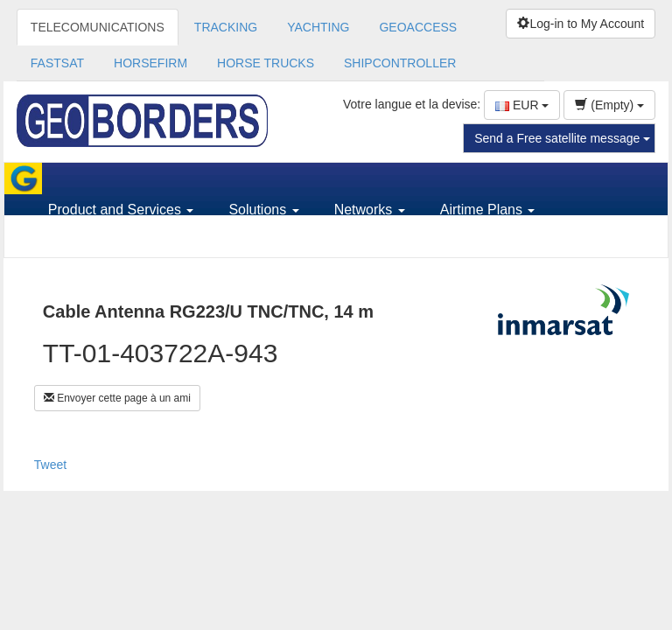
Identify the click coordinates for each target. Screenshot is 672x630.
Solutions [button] (263, 210)
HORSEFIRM (150, 63)
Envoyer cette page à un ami (117, 398)
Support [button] (79, 241)
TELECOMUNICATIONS (98, 27)
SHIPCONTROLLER (400, 63)
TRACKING (226, 27)
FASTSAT (57, 63)
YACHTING (318, 27)
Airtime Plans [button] (488, 210)
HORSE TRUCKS (266, 63)
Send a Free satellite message (562, 138)
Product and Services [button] (121, 210)
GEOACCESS (418, 27)
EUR (522, 105)
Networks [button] (370, 210)
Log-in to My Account (581, 24)
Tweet (50, 465)
